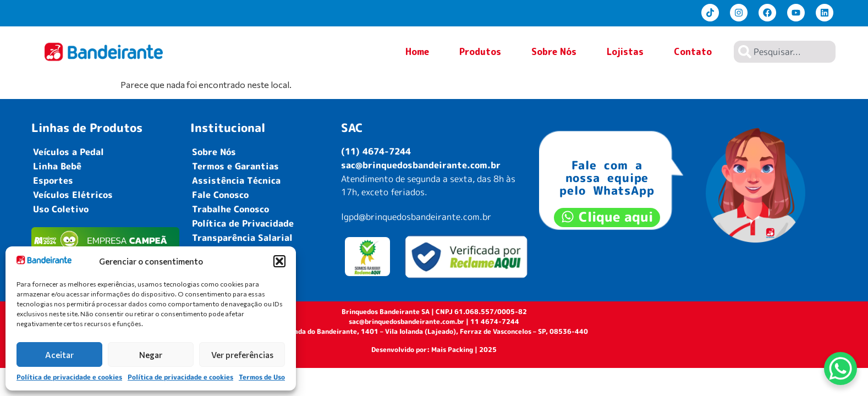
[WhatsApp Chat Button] (840, 369)
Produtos (480, 54)
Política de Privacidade (243, 223)
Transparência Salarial (242, 238)
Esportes (53, 180)
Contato (693, 54)
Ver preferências (242, 355)
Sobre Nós (554, 52)
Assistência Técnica (236, 180)
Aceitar (59, 355)
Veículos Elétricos (73, 195)
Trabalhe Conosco (230, 209)
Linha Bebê (57, 166)
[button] (279, 261)
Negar (151, 355)
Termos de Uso (262, 377)
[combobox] (785, 52)
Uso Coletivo (61, 209)
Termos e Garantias (235, 166)
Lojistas (625, 52)
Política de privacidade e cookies (69, 377)
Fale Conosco (220, 195)
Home (417, 52)
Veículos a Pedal (68, 152)
